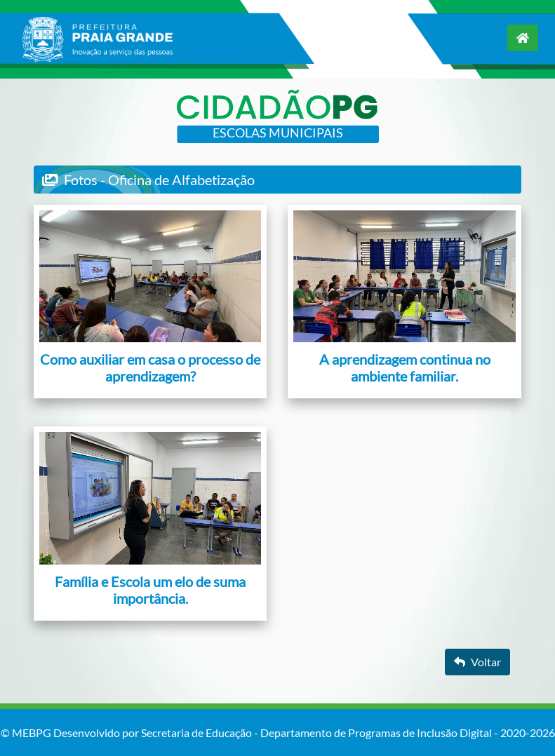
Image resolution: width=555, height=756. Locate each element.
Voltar (477, 662)
